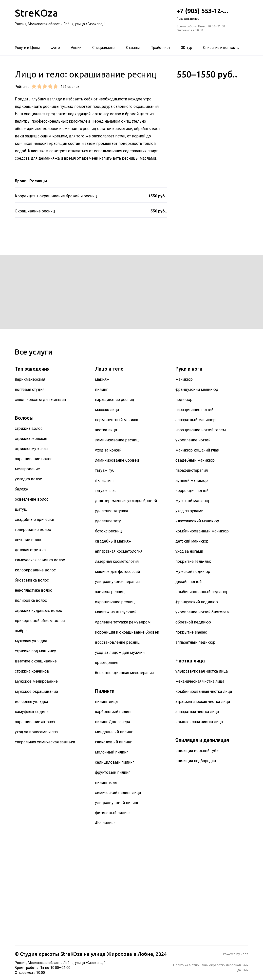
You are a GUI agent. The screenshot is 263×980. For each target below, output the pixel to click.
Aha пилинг (105, 823)
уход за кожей (108, 450)
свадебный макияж (113, 541)
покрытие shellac (191, 632)
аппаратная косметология (119, 551)
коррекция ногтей (192, 491)
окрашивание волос (34, 459)
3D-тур (187, 48)
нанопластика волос (33, 590)
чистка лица (106, 430)
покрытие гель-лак (193, 561)
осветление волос (32, 499)
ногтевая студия (30, 389)
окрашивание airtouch (35, 722)
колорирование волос (35, 570)
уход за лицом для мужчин (120, 652)
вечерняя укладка (31, 702)
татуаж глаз (106, 491)
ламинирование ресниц (117, 440)
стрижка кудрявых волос (38, 611)
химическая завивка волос (40, 560)
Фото (55, 48)
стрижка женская (31, 439)
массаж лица (107, 410)
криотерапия (107, 663)
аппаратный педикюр (195, 642)
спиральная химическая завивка (45, 742)
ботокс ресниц (108, 531)
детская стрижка (30, 550)
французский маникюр (197, 389)
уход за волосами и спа (36, 732)
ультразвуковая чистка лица (202, 671)
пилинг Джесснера (113, 722)
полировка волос (31, 600)
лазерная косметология (117, 561)
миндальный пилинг (114, 732)
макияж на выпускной (116, 612)
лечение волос (28, 540)
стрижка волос (29, 428)
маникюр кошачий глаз (197, 450)
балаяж (22, 489)
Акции (76, 48)
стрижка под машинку (35, 651)
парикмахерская (30, 379)
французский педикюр (197, 602)
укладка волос (28, 479)
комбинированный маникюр (202, 531)
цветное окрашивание (36, 661)
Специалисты (104, 48)
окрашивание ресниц (115, 602)
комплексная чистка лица (199, 722)
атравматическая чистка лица (203, 702)
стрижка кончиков (32, 671)
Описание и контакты (221, 48)
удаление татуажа (112, 511)
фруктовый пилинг (113, 772)
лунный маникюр (192, 481)
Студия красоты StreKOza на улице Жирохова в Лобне (87, 954)
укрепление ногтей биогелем (202, 612)
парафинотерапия (192, 470)
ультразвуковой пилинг (117, 803)
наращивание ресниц (115, 400)
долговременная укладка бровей (126, 501)
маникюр (184, 379)
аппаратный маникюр (196, 420)
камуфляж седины (32, 712)
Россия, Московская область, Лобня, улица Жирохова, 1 (60, 24)
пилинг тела (106, 782)
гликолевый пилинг (113, 742)
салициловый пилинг (115, 762)
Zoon (244, 954)
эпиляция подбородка (196, 761)
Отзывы (133, 48)
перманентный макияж (117, 420)
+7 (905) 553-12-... (212, 14)
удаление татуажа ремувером (123, 622)
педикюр (184, 400)
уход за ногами (189, 551)
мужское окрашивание (36, 691)
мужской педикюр (193, 572)
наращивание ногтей (194, 410)
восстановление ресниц (117, 642)
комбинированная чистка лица (204, 691)
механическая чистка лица (200, 681)
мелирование (27, 469)
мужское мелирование (36, 681)
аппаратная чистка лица (197, 712)
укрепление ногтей (193, 440)
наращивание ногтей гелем (201, 430)
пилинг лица (106, 702)
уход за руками (189, 511)
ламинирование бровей (117, 460)
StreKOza (36, 13)
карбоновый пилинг (113, 712)
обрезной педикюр (193, 622)
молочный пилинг (112, 752)
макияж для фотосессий (117, 572)
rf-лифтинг (105, 481)
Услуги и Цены (27, 48)
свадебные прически (34, 519)
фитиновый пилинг (113, 813)
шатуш (21, 509)
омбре (21, 631)
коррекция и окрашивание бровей (127, 632)
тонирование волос (33, 530)
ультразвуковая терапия (117, 582)
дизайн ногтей (188, 582)
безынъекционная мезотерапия (124, 673)
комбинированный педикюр (202, 592)
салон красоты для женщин (40, 400)
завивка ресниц (110, 592)
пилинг (101, 389)
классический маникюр (197, 521)
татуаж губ (105, 470)
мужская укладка (31, 641)
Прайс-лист (160, 48)
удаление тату (108, 521)
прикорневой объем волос (40, 621)
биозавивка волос (32, 580)
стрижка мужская (31, 449)
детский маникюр (192, 541)
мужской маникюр (193, 501)
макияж (102, 379)
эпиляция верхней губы (197, 751)
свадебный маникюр (195, 460)
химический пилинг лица (118, 793)
